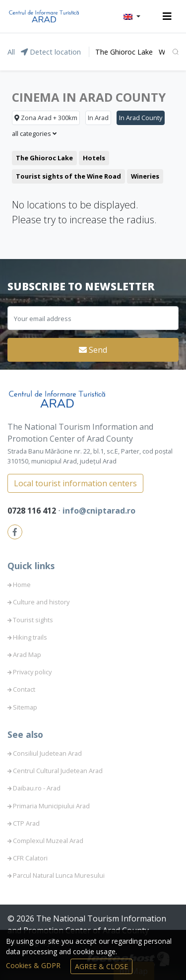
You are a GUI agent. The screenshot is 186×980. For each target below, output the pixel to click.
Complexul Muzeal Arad (48, 841)
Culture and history (41, 602)
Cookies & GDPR (34, 965)
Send (93, 350)
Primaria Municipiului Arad (51, 806)
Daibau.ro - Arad (37, 788)
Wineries (145, 176)
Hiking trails (30, 637)
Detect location (51, 52)
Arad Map (27, 654)
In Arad (98, 118)
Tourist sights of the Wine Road (68, 176)
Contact (24, 689)
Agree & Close (101, 966)
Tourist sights (33, 620)
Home (22, 585)
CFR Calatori (30, 858)
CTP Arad (26, 823)
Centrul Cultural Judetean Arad (58, 771)
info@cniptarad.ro (99, 511)
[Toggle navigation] (167, 16)
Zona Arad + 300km (46, 118)
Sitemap (25, 707)
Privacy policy (32, 672)
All (11, 52)
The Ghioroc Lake (124, 52)
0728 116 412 (33, 511)
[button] (132, 16)
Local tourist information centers (75, 483)
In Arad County (141, 118)
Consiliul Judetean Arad (47, 753)
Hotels (94, 158)
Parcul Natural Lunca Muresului (59, 875)
